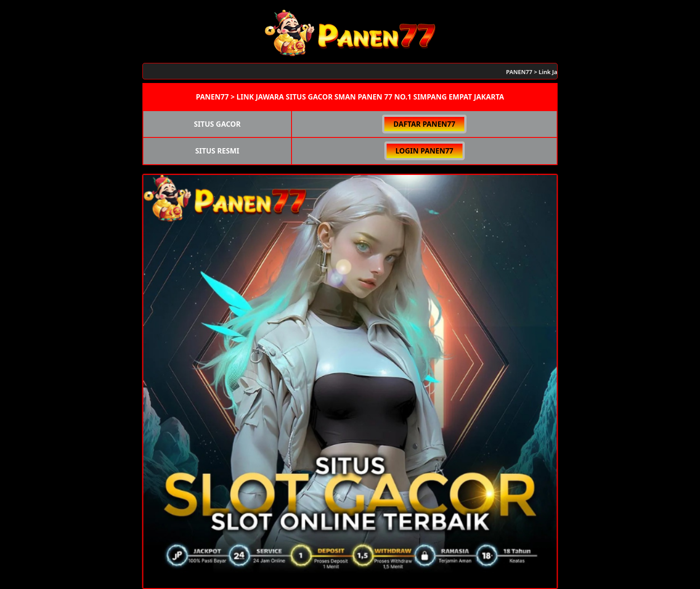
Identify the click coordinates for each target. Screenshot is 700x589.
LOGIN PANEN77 (425, 151)
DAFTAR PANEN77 (424, 124)
